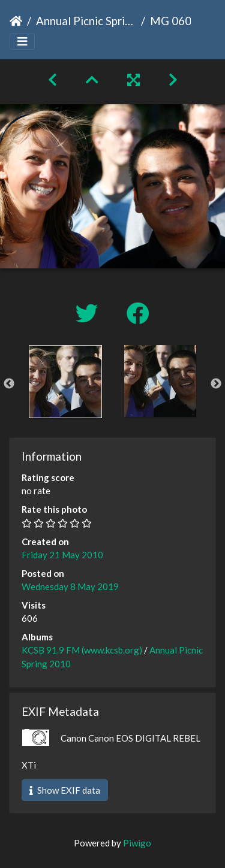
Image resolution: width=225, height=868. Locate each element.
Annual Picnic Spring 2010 (86, 21)
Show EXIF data (65, 790)
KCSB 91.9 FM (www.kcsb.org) (82, 650)
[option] (65, 382)
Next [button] (216, 384)
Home (16, 21)
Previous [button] (9, 384)
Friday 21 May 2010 (62, 555)
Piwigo (137, 843)
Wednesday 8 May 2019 (70, 586)
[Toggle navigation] (22, 42)
